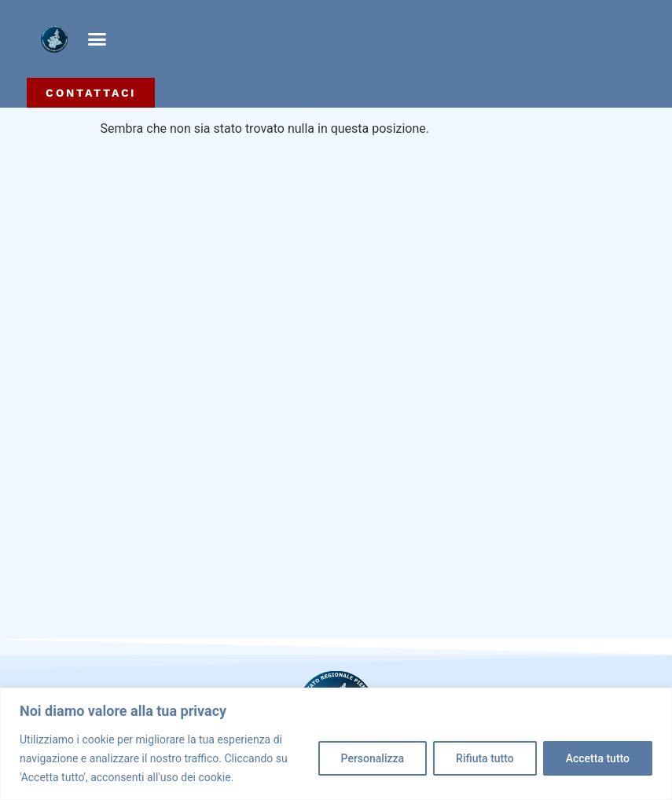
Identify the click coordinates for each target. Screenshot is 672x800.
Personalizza (373, 758)
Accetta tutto (598, 758)
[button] (97, 39)
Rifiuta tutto (485, 758)
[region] (336, 744)
